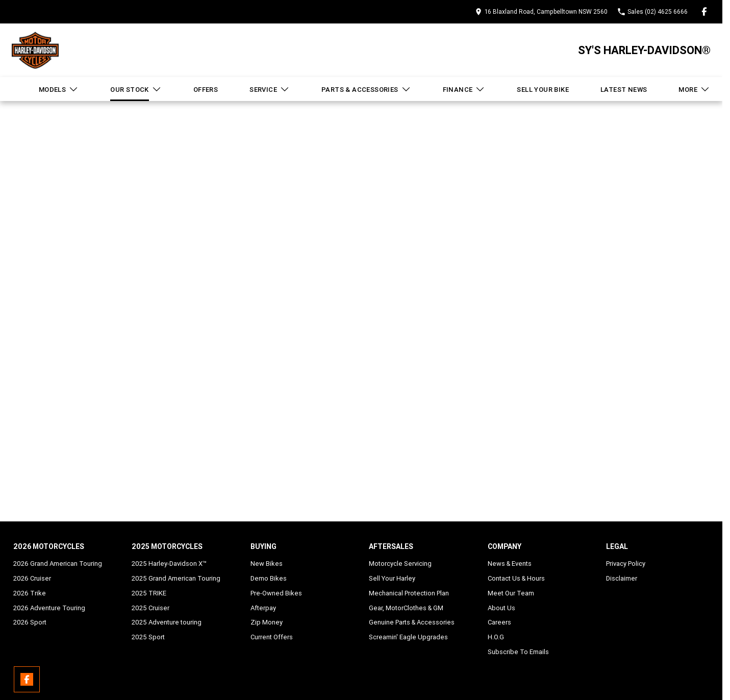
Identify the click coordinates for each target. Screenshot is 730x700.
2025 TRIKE (149, 593)
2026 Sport (30, 622)
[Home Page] (35, 50)
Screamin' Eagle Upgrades (408, 637)
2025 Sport (148, 637)
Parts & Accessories (366, 89)
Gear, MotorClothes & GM (406, 608)
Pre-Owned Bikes (276, 593)
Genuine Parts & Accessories (412, 622)
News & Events (510, 564)
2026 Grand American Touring (58, 564)
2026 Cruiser (32, 578)
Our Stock (136, 89)
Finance (464, 89)
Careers (499, 622)
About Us (501, 608)
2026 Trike (30, 593)
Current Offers (272, 637)
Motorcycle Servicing (400, 564)
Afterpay (263, 608)
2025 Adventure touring (167, 622)
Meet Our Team (511, 593)
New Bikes (267, 564)
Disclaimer (622, 578)
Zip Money (267, 622)
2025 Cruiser (150, 608)
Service (270, 89)
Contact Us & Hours (516, 578)
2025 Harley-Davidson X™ (169, 564)
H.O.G (496, 637)
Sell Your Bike (543, 90)
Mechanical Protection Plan (409, 593)
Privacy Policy (626, 564)
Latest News (624, 90)
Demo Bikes (269, 578)
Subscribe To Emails (518, 652)
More (694, 89)
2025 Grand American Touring (176, 578)
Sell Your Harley (392, 578)
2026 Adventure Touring (49, 608)
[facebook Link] (704, 11)
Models (59, 89)
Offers (206, 90)
